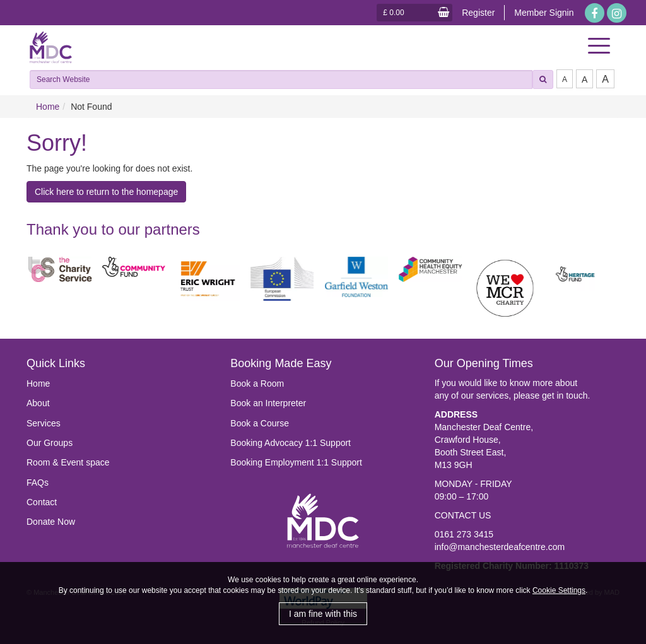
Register (478, 13)
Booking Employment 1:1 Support (296, 462)
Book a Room (257, 383)
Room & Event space (68, 462)
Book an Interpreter (268, 403)
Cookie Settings (559, 590)
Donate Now (51, 522)
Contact (42, 502)
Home (48, 107)
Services (44, 423)
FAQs (38, 483)
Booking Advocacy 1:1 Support (291, 443)
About (38, 403)
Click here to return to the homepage (106, 192)
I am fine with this (323, 614)
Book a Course (260, 423)
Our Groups (50, 443)
